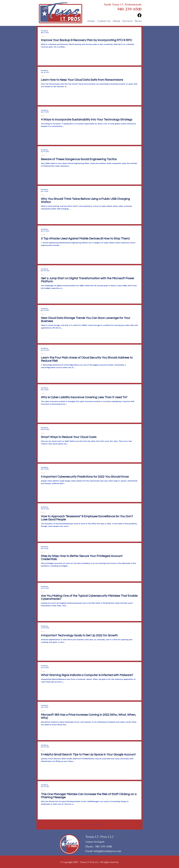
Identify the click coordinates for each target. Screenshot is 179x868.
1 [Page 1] (80, 824)
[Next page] (103, 824)
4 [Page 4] (94, 824)
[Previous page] (76, 824)
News (43, 36)
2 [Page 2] (85, 824)
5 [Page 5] (99, 824)
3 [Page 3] (89, 824)
